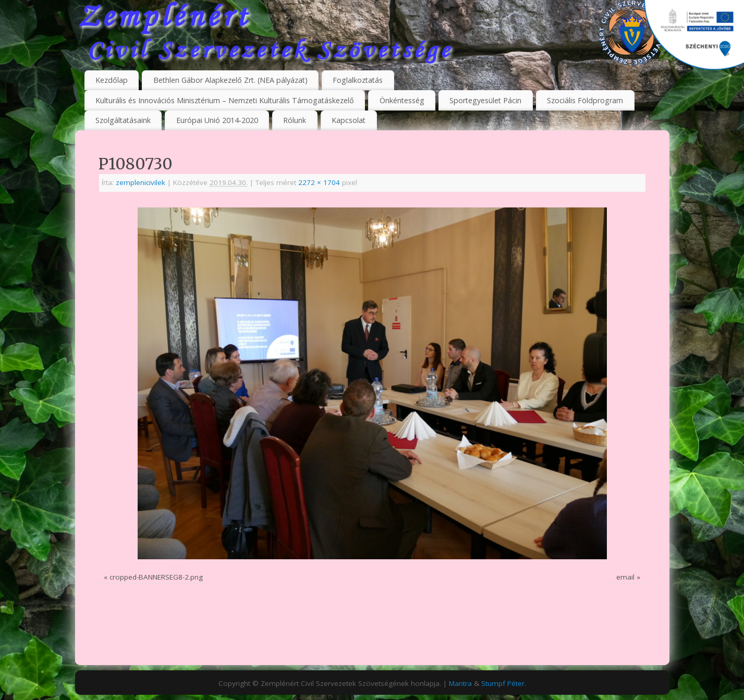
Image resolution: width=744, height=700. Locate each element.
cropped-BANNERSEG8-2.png (156, 577)
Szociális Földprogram (585, 100)
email (625, 577)
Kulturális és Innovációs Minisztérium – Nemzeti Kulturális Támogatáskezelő (225, 100)
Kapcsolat (349, 120)
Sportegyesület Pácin (485, 100)
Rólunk (295, 120)
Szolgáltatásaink (123, 120)
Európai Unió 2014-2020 (217, 120)
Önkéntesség (402, 100)
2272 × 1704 (319, 182)
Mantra (460, 683)
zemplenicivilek (141, 182)
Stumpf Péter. (504, 683)
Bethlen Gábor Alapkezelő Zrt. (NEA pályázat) (230, 80)
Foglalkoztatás (358, 80)
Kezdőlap (112, 80)
